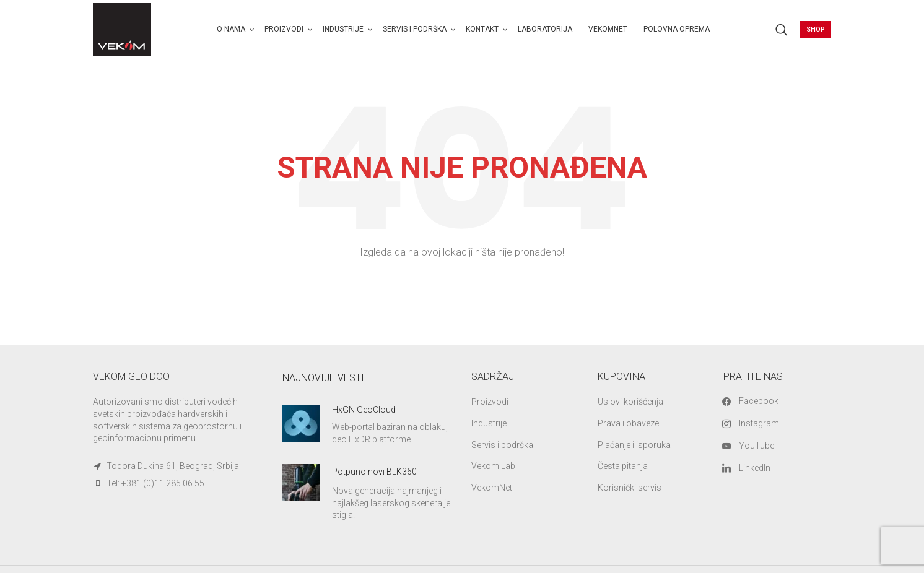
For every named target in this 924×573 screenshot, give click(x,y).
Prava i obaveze (628, 423)
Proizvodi (490, 402)
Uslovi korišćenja (630, 402)
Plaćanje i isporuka (634, 445)
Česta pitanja (623, 466)
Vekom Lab (493, 466)
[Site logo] (122, 28)
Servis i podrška (502, 445)
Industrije (489, 423)
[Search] (782, 30)
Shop (816, 29)
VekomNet (492, 488)
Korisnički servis (630, 488)
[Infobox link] (368, 425)
